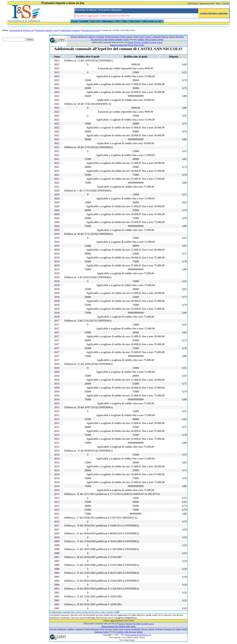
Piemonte (180, 37)
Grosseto (145, 42)
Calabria (91, 37)
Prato (136, 45)
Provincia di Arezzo (91, 30)
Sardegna (119, 39)
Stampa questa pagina (207, 3)
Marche (165, 37)
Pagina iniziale (193, 3)
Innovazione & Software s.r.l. (138, 635)
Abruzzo (74, 37)
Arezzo (130, 42)
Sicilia (126, 39)
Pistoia (130, 45)
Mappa (218, 3)
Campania (100, 37)
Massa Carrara (116, 45)
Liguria (148, 37)
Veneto (160, 39)
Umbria (141, 39)
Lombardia (156, 37)
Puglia (111, 39)
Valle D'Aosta (151, 39)
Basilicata (83, 37)
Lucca (160, 42)
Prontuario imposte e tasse (47, 30)
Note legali (226, 3)
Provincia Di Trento (99, 39)
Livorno (153, 42)
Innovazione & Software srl (22, 30)
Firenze (137, 42)
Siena (141, 45)
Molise (172, 37)
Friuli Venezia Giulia (129, 37)
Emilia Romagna (112, 37)
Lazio (141, 37)
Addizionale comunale (70, 30)
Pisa (125, 45)
